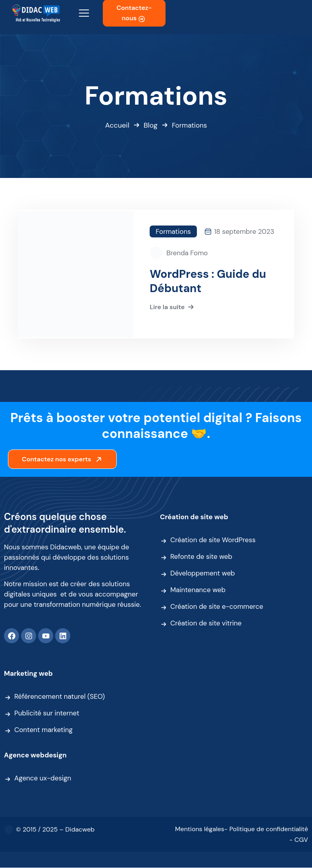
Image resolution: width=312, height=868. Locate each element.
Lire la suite (173, 307)
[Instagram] (29, 636)
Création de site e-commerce (217, 607)
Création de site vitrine (206, 623)
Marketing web (28, 674)
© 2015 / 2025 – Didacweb (55, 830)
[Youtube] (46, 636)
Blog (151, 125)
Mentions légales (200, 829)
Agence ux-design (43, 778)
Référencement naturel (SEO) (60, 697)
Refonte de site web (201, 557)
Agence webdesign (35, 755)
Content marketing (43, 730)
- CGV (299, 840)
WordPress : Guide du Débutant (208, 281)
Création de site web (194, 517)
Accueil (117, 125)
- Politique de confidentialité (266, 829)
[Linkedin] (63, 636)
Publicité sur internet (47, 713)
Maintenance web (198, 590)
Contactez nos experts (63, 460)
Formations (173, 231)
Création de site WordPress (213, 540)
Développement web (203, 574)
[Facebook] (12, 636)
